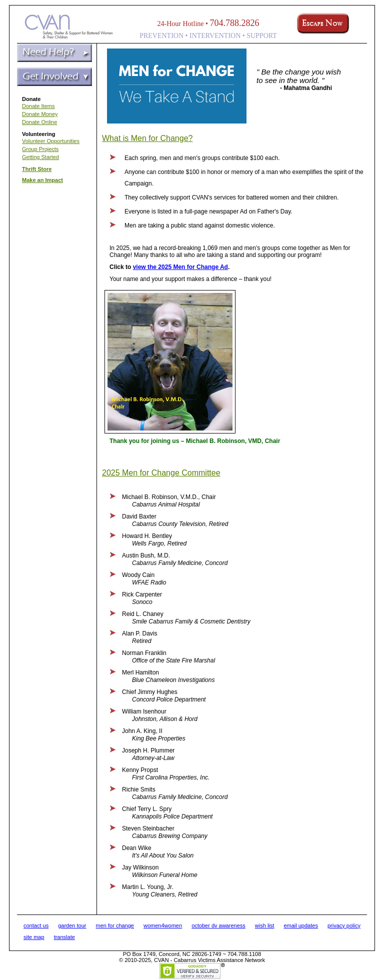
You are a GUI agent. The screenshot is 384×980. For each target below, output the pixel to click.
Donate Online (39, 122)
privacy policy (344, 925)
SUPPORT (262, 36)
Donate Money (40, 114)
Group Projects (40, 149)
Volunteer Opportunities (51, 141)
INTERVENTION (215, 36)
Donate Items (38, 106)
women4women (163, 925)
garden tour (72, 925)
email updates (301, 925)
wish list (265, 925)
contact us (36, 925)
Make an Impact (42, 180)
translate (64, 937)
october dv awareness (218, 925)
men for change (115, 925)
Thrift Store (37, 169)
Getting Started (40, 157)
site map (34, 937)
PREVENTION (161, 36)
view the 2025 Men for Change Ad (180, 267)
